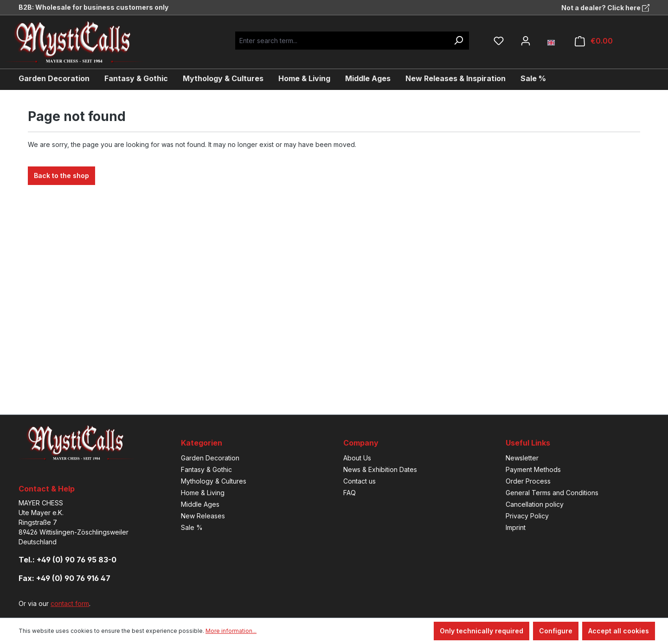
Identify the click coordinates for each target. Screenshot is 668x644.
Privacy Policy (527, 516)
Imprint (516, 527)
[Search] (458, 41)
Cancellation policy (535, 504)
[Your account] (526, 41)
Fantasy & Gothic (206, 469)
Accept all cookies (619, 631)
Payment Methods (533, 469)
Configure (556, 631)
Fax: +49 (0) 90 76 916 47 (64, 578)
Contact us (360, 481)
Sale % (192, 527)
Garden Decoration (210, 458)
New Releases (203, 516)
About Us (357, 458)
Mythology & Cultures (214, 481)
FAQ (350, 493)
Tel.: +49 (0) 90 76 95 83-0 (67, 560)
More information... (231, 631)
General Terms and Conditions (552, 493)
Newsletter (522, 458)
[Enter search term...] (342, 41)
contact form (70, 603)
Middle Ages (200, 504)
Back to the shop (61, 175)
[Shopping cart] (594, 41)
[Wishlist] (499, 41)
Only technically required (482, 631)
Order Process (528, 481)
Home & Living (203, 493)
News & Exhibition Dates (380, 469)
